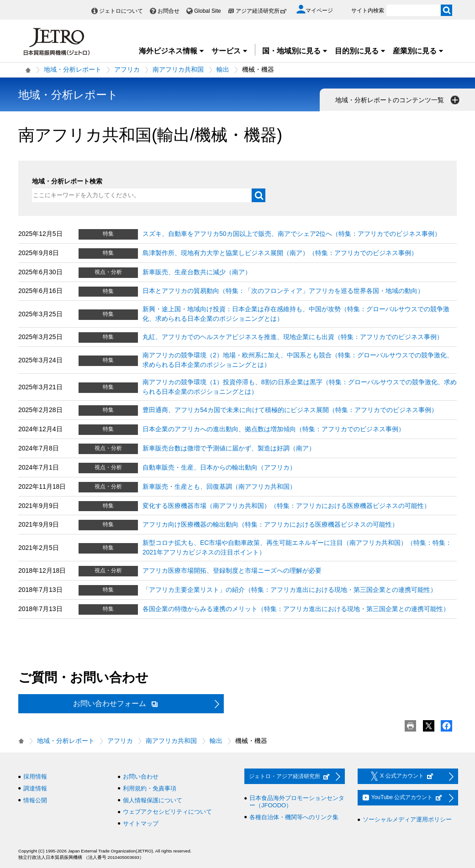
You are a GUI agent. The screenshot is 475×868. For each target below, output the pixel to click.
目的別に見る (360, 51)
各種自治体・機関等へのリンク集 (294, 817)
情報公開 (35, 800)
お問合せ (169, 11)
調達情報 (35, 788)
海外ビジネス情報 (172, 51)
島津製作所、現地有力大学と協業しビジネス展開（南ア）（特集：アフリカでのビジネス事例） (280, 253)
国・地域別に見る (295, 51)
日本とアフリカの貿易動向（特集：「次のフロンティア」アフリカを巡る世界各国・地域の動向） (283, 291)
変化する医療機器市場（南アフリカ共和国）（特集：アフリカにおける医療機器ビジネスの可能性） (286, 506)
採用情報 (35, 776)
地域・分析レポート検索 (67, 181)
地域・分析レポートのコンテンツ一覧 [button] (398, 100)
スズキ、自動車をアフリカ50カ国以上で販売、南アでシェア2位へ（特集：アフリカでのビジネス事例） (292, 234)
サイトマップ (141, 824)
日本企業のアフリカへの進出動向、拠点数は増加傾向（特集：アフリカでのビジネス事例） (274, 429)
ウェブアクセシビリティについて (167, 812)
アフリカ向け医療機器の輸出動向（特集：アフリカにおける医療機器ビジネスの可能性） (270, 524)
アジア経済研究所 (261, 11)
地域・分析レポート (73, 69)
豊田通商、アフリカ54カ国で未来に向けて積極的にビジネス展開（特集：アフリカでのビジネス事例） (290, 410)
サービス (230, 51)
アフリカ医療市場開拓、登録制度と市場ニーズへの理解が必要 (232, 570)
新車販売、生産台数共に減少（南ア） (197, 272)
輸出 (223, 69)
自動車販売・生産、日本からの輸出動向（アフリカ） (219, 467)
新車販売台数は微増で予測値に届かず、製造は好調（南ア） (229, 448)
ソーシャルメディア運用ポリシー (407, 819)
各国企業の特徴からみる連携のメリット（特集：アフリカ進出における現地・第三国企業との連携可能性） (296, 609)
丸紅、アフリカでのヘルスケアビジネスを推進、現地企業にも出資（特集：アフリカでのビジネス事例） (293, 337)
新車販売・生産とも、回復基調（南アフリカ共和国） (219, 486)
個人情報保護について (153, 800)
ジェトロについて (121, 11)
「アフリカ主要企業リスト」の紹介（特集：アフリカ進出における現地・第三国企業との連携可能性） (290, 590)
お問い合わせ (141, 776)
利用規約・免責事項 (150, 788)
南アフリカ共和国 (178, 69)
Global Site (208, 11)
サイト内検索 (368, 10)
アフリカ (127, 69)
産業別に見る (418, 51)
